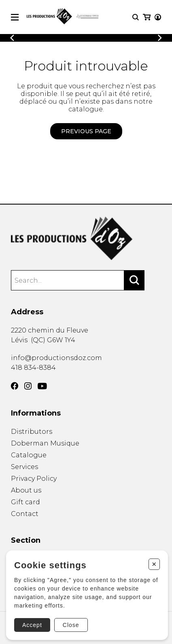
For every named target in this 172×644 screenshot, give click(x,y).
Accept (32, 625)
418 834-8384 (33, 368)
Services (24, 467)
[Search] (134, 280)
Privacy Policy (34, 479)
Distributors (32, 432)
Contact (25, 514)
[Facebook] (15, 386)
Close (71, 625)
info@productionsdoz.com (56, 358)
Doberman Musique (45, 443)
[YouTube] (42, 386)
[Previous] (12, 38)
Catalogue (29, 455)
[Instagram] (28, 386)
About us (26, 490)
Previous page (86, 131)
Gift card (25, 502)
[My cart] (147, 17)
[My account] (158, 17)
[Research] (136, 17)
